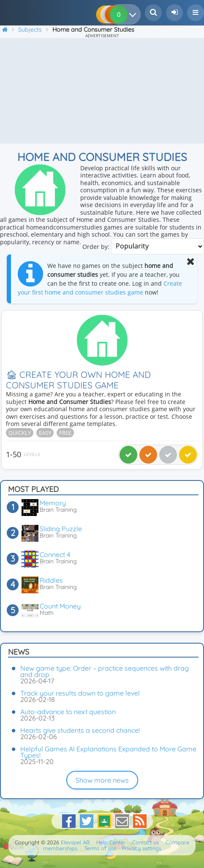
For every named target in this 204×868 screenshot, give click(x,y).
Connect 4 (55, 554)
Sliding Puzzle (61, 529)
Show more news (102, 780)
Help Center (111, 842)
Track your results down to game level (80, 693)
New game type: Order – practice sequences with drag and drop (105, 671)
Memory (53, 503)
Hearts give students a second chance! (80, 730)
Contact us (146, 842)
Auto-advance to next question (68, 712)
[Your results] (135, 14)
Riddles (51, 580)
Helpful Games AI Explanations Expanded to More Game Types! (108, 752)
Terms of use (100, 848)
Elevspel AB (75, 842)
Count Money (60, 606)
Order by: (96, 246)
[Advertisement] (102, 91)
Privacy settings (141, 848)
